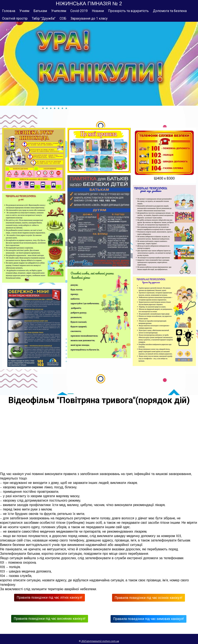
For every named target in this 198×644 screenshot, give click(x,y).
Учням (24, 11)
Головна (9, 11)
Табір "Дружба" (44, 18)
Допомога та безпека (170, 11)
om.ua (115, 641)
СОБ (63, 18)
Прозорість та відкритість (128, 11)
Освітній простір (15, 18)
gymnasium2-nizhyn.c (100, 641)
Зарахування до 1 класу (89, 18)
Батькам (40, 11)
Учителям (59, 11)
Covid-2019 (79, 11)
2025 (84, 641)
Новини (98, 11)
